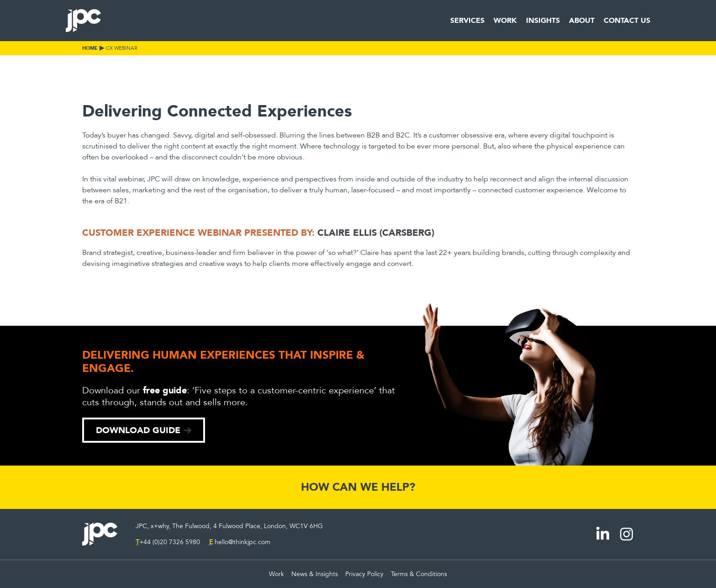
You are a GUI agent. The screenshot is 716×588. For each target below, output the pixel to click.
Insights (543, 20)
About (582, 20)
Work (505, 20)
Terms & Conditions (419, 574)
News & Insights (315, 574)
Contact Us (627, 20)
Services (467, 20)
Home (90, 48)
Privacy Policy (364, 574)
